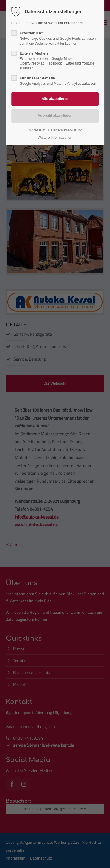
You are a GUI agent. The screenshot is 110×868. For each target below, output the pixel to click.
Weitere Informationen (55, 138)
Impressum (37, 130)
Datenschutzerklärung (65, 130)
